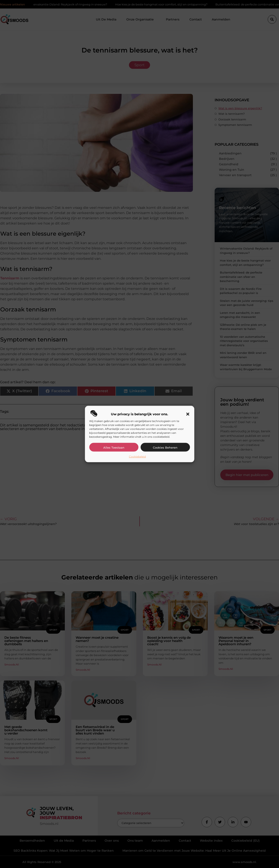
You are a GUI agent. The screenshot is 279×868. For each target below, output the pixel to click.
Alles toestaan (114, 447)
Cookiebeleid (137, 456)
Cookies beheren (165, 447)
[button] (188, 414)
